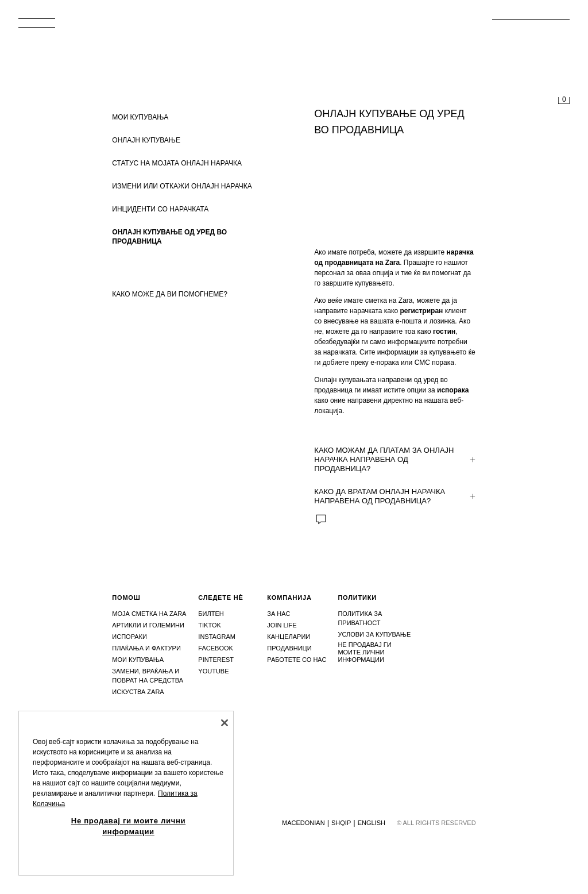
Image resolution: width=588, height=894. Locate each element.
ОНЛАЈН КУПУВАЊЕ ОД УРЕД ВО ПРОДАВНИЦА (169, 237)
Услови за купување (374, 634)
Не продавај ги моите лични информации (364, 652)
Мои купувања (138, 660)
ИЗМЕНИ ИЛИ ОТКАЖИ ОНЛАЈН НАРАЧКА (182, 186)
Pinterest (216, 660)
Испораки (129, 637)
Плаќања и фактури (146, 648)
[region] (126, 793)
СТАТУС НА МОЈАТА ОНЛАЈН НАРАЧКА (177, 163)
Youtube (213, 671)
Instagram (217, 637)
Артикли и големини (148, 625)
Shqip (341, 823)
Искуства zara (138, 692)
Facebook (216, 648)
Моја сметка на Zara (149, 614)
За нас (278, 614)
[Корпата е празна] (564, 101)
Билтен (211, 614)
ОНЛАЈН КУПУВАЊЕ (146, 140)
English (372, 823)
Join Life (282, 625)
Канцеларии (289, 637)
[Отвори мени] (41, 26)
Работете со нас (297, 660)
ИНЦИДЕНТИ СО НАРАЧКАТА (160, 209)
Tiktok (210, 625)
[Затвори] (225, 723)
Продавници (289, 648)
